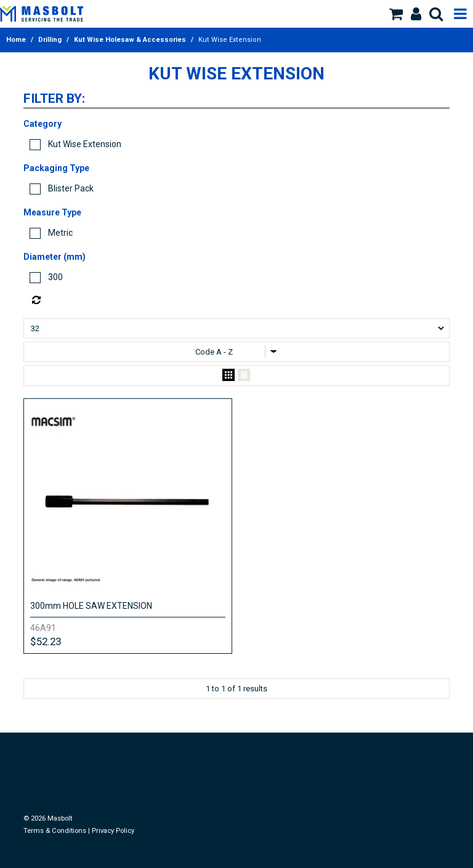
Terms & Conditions (55, 831)
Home (16, 40)
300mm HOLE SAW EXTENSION (91, 606)
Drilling (50, 40)
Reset (239, 300)
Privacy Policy (113, 831)
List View (244, 376)
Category (42, 124)
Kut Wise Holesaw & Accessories (130, 40)
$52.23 (46, 641)
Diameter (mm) (55, 257)
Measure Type (52, 212)
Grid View (228, 376)
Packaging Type (56, 168)
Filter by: (54, 99)
